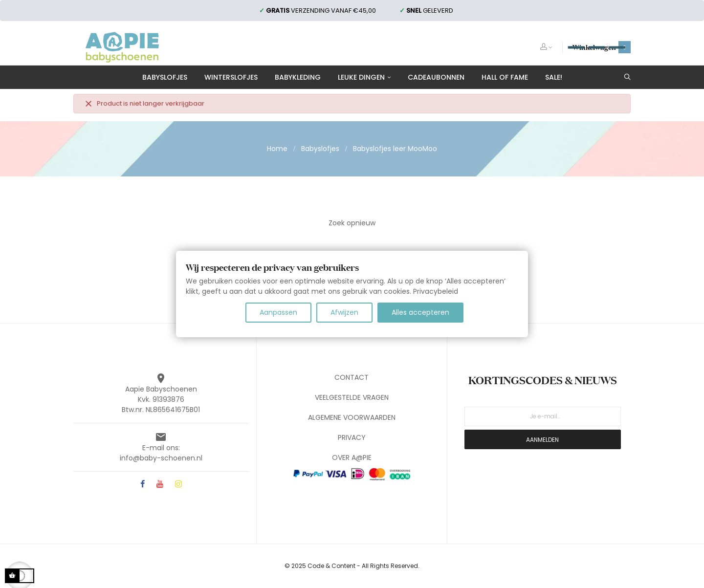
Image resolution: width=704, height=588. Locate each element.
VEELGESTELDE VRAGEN (352, 397)
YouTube (160, 485)
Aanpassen (278, 312)
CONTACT (352, 377)
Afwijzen (344, 312)
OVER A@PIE (352, 457)
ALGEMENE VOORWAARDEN (352, 417)
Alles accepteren (420, 312)
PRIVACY (352, 437)
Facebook (143, 485)
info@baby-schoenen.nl (161, 458)
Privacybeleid (436, 291)
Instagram (178, 485)
